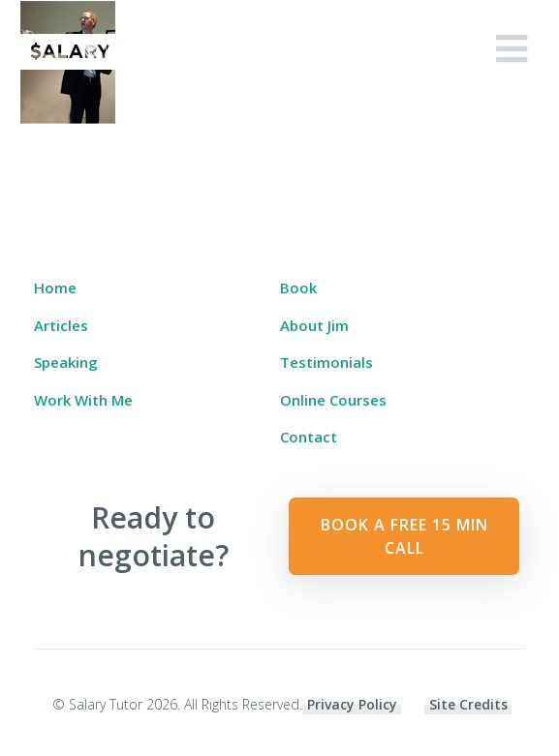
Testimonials (326, 362)
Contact (309, 437)
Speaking (66, 362)
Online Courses (333, 400)
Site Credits (468, 704)
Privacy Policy (352, 704)
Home (55, 287)
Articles (61, 325)
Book (298, 287)
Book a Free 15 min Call (404, 536)
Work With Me (83, 400)
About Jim (314, 325)
